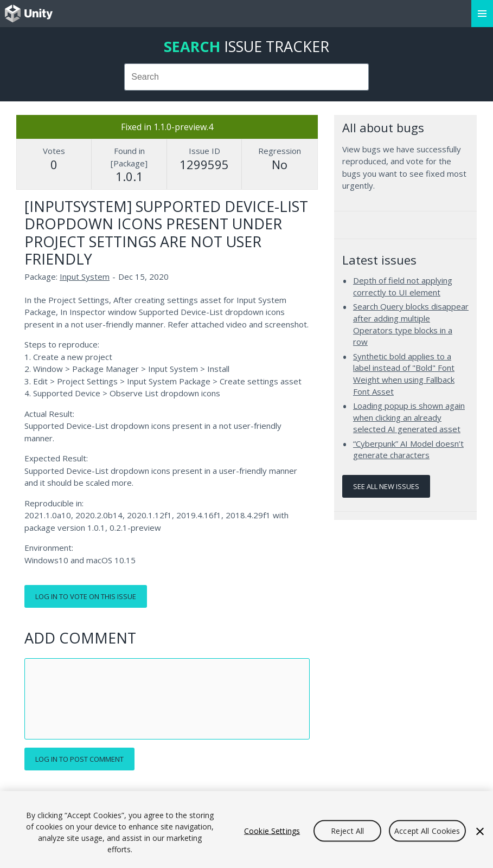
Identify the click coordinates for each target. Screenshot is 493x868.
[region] (246, 830)
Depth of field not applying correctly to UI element (403, 286)
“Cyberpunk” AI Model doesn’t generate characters (408, 449)
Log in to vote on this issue (86, 596)
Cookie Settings (272, 831)
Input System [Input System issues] (85, 277)
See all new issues (386, 486)
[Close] (480, 832)
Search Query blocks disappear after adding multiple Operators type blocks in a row (411, 324)
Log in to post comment (79, 759)
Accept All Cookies (427, 831)
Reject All (347, 831)
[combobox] (247, 77)
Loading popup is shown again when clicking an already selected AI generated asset (409, 417)
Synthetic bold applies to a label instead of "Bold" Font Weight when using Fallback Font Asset (404, 374)
